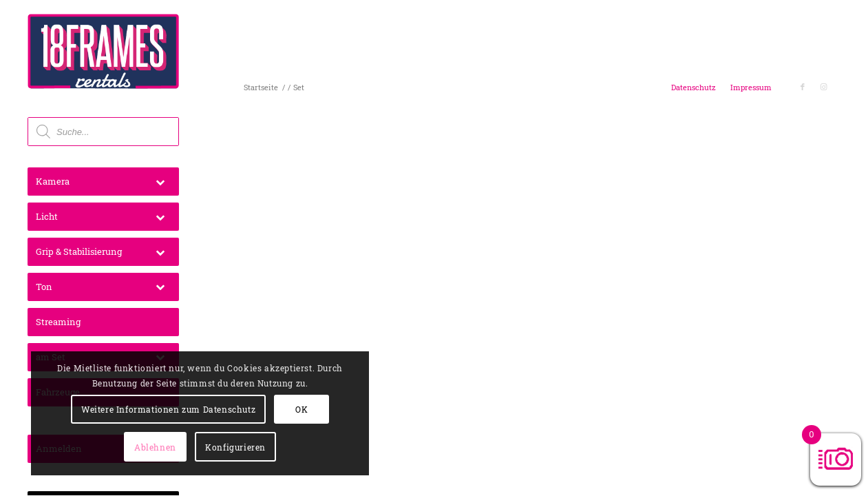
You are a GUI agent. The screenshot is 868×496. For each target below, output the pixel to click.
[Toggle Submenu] (160, 182)
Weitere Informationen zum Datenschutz (132, 372)
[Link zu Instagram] (823, 87)
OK (94, 409)
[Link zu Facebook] (803, 87)
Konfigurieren (129, 447)
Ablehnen (161, 409)
